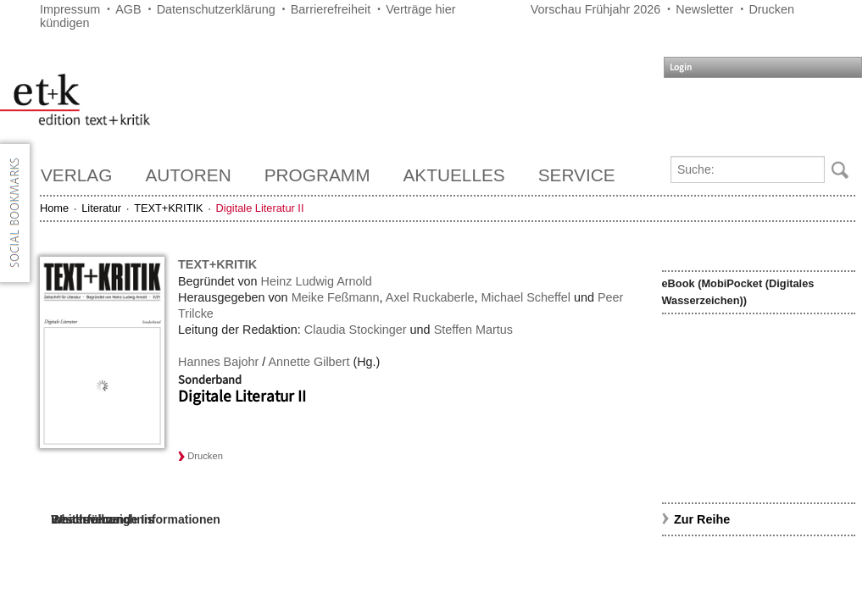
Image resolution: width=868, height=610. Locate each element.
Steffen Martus (473, 330)
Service (577, 175)
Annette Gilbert (309, 362)
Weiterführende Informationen (136, 519)
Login (681, 67)
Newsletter (704, 9)
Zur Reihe (702, 519)
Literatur (101, 208)
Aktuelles (454, 175)
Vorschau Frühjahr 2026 (596, 9)
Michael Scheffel (526, 297)
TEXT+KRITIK (168, 208)
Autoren (188, 175)
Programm (317, 175)
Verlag (76, 175)
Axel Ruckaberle (430, 297)
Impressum (70, 9)
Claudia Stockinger (356, 330)
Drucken (771, 9)
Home (54, 208)
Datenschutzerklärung (216, 9)
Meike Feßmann (336, 297)
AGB (128, 9)
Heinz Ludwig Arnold (317, 281)
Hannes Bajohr (218, 362)
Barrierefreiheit (331, 9)
